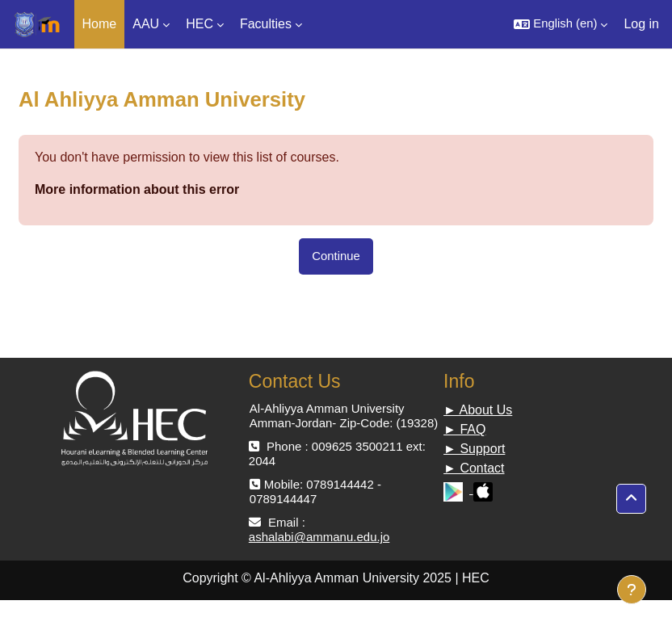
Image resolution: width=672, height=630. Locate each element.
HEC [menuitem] (199, 24)
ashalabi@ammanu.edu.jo (319, 537)
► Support (474, 449)
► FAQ (464, 429)
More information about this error (137, 189)
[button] (561, 24)
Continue (336, 256)
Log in (641, 24)
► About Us (478, 410)
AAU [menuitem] (146, 24)
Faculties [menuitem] (266, 24)
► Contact (474, 468)
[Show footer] (632, 590)
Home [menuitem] (100, 24)
